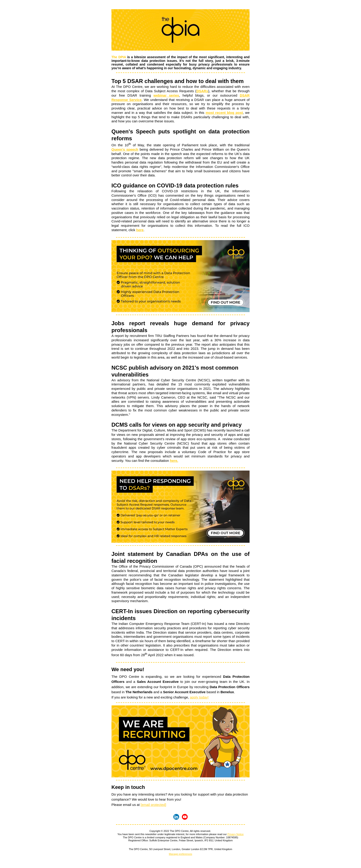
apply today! (199, 697)
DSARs (202, 91)
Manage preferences (181, 854)
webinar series (166, 95)
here (140, 230)
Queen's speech (125, 149)
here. (174, 461)
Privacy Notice (236, 834)
